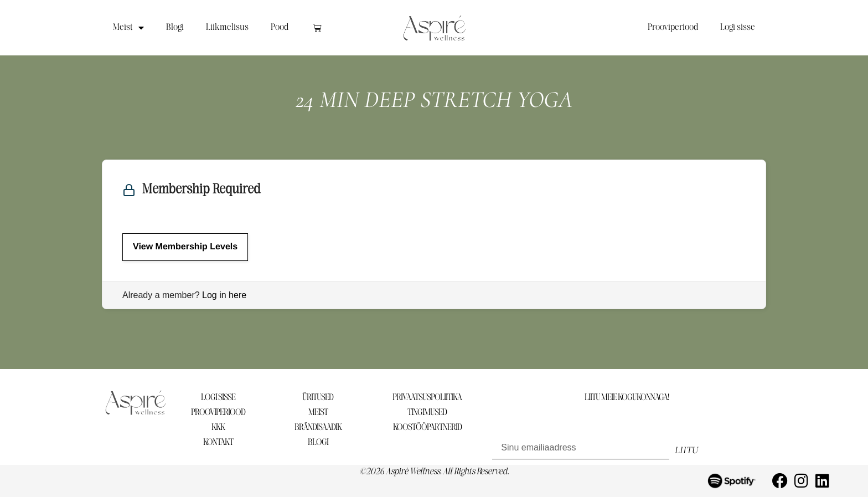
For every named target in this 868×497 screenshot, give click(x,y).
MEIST (318, 413)
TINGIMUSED (427, 413)
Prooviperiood (673, 27)
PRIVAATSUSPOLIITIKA (427, 398)
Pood (280, 27)
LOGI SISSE (218, 398)
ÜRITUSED (318, 398)
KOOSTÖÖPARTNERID (427, 427)
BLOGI (318, 442)
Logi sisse (738, 27)
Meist (128, 28)
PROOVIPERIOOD (218, 413)
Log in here (224, 295)
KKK (218, 427)
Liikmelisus (227, 27)
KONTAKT (218, 442)
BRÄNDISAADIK (318, 427)
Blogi (175, 27)
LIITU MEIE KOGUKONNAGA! (627, 398)
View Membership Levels (185, 247)
